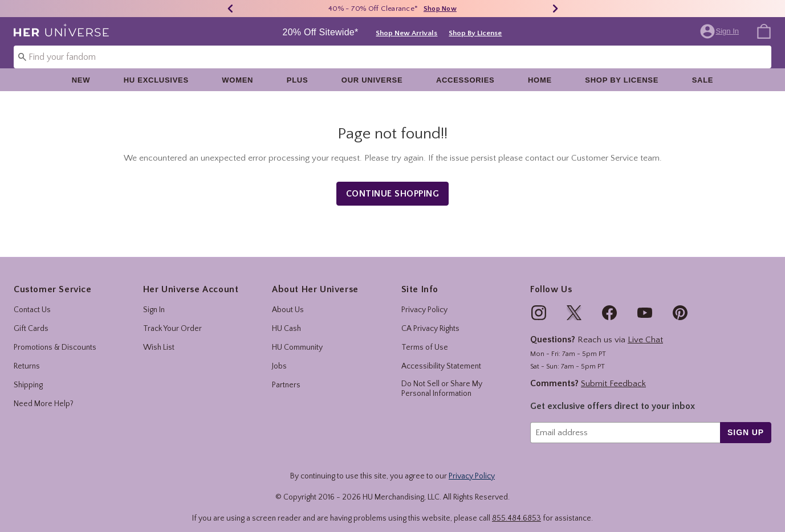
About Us (288, 300)
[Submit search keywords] (22, 56)
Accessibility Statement (441, 357)
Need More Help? (44, 394)
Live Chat (645, 330)
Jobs (279, 357)
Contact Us (32, 300)
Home (540, 80)
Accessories (465, 80)
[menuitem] (764, 31)
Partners (286, 375)
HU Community (297, 338)
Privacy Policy (424, 300)
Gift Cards (31, 319)
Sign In (154, 300)
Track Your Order (172, 319)
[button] (721, 31)
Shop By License (475, 33)
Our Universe (372, 80)
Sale (703, 80)
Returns (27, 357)
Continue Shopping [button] (393, 183)
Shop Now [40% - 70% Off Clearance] (440, 9)
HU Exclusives (156, 80)
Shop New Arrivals (406, 33)
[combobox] (392, 57)
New (81, 80)
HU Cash (286, 319)
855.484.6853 (516, 508)
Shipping (28, 375)
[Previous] (230, 9)
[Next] (555, 9)
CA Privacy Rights (430, 319)
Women (237, 80)
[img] (539, 303)
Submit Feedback (613, 373)
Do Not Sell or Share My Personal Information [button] (442, 379)
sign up (746, 422)
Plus (298, 80)
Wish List (159, 338)
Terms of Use (425, 338)
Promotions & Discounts (55, 338)
